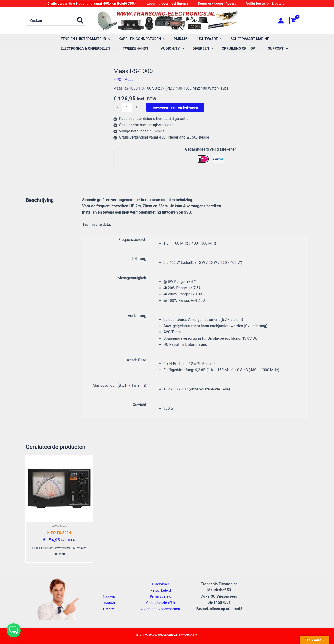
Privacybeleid (160, 597)
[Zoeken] (81, 21)
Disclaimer (161, 584)
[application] (108, 39)
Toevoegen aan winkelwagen (175, 107)
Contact (109, 603)
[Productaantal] (127, 108)
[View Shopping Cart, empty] (299, 21)
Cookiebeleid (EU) (160, 603)
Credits (109, 609)
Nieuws (109, 597)
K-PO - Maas (124, 80)
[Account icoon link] (281, 21)
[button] (14, 630)
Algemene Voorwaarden (160, 609)
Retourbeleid (161, 590)
